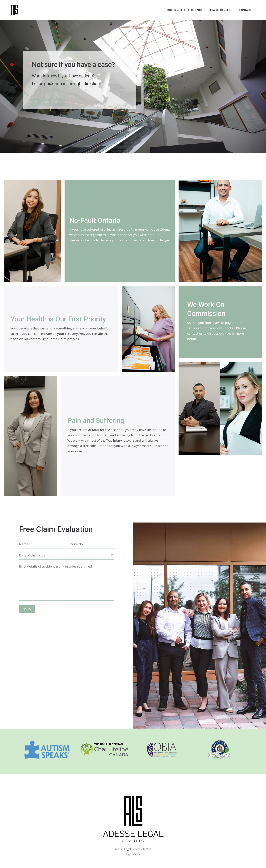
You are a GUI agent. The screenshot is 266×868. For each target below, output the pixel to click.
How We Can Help (221, 10)
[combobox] (67, 556)
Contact (245, 10)
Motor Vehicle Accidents (184, 10)
